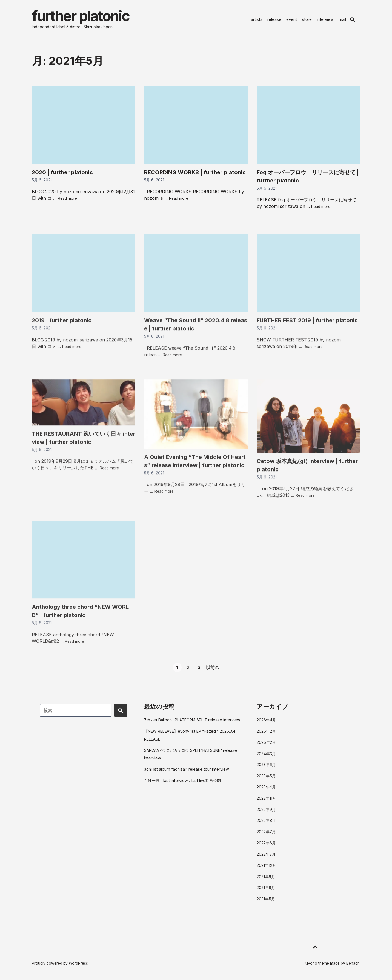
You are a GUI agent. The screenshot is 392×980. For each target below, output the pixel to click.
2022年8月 (266, 822)
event (292, 20)
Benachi (353, 964)
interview (325, 20)
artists (257, 20)
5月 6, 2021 (42, 181)
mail (342, 20)
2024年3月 (266, 754)
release (274, 20)
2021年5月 (266, 900)
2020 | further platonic (62, 173)
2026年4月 (266, 721)
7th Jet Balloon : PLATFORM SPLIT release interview (192, 721)
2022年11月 (266, 799)
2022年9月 (266, 810)
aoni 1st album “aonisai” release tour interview (187, 770)
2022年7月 (266, 832)
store (307, 20)
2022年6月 (266, 844)
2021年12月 (266, 866)
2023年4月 (266, 788)
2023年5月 (266, 777)
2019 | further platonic (62, 337)
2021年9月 (266, 877)
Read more (67, 199)
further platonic (83, 16)
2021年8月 (266, 888)
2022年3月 (266, 855)
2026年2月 (266, 732)
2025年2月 (266, 743)
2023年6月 (266, 765)
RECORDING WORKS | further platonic (195, 173)
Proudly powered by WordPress (60, 964)
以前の (213, 668)
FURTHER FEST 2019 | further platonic (307, 337)
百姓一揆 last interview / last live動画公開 (182, 781)
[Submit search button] (121, 711)
